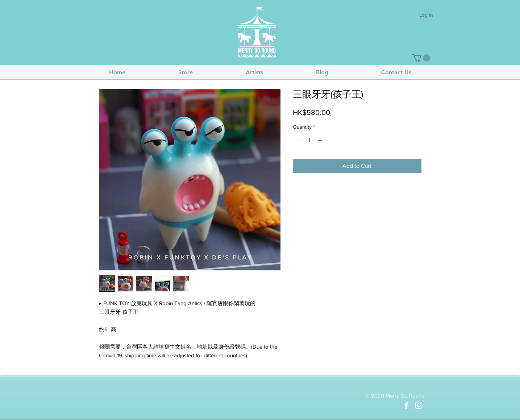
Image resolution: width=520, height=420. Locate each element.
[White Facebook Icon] (406, 405)
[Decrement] (298, 140)
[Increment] (321, 140)
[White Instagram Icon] (419, 405)
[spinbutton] (309, 140)
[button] (421, 58)
